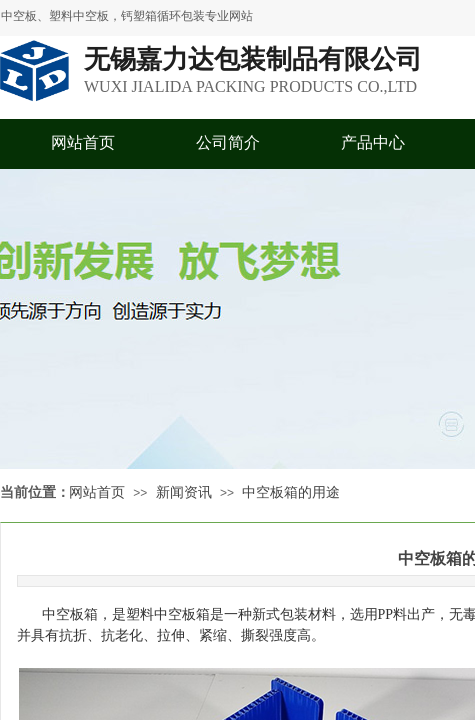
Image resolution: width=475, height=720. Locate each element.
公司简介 (228, 142)
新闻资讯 (184, 492)
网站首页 (83, 142)
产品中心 (373, 142)
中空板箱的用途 (291, 492)
